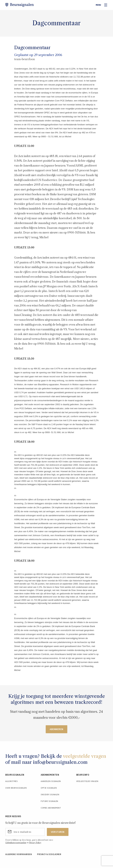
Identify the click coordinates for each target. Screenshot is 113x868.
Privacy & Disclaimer (49, 854)
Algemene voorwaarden (19, 854)
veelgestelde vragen (85, 756)
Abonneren (56, 729)
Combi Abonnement (51, 808)
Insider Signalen (50, 794)
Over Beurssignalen (16, 788)
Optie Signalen (49, 788)
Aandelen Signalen (51, 781)
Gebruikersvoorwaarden (16, 843)
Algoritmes (11, 781)
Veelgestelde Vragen (87, 781)
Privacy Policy (35, 843)
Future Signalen (49, 801)
